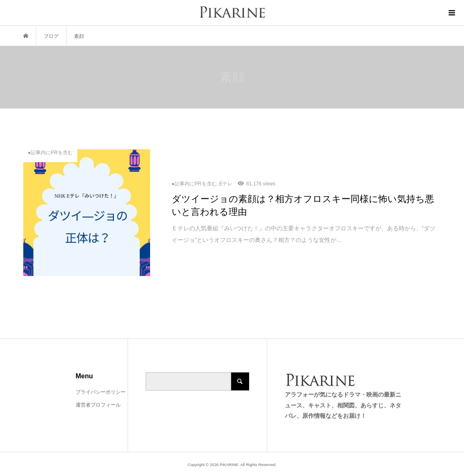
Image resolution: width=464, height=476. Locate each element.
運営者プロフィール (98, 405)
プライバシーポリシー (101, 392)
